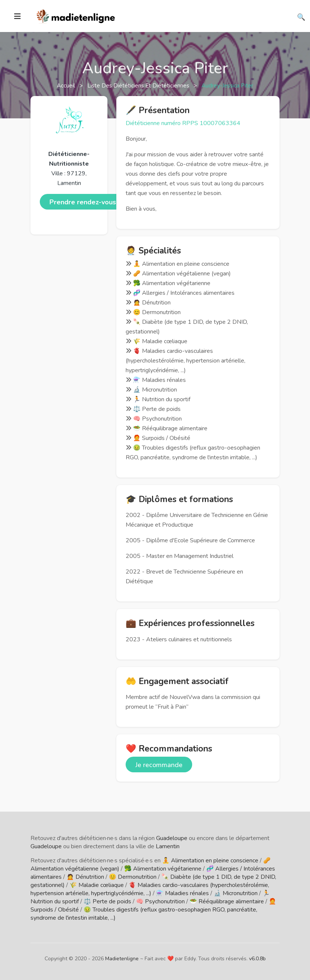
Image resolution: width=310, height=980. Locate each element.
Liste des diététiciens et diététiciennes (139, 86)
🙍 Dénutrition (85, 877)
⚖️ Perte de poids (107, 901)
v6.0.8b (257, 959)
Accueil (67, 86)
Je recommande (159, 765)
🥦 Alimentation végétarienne (163, 869)
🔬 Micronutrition (236, 893)
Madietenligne (122, 959)
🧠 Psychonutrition (160, 901)
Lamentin (168, 846)
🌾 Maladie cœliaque (97, 885)
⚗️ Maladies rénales (183, 893)
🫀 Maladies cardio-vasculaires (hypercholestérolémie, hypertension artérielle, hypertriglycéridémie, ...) (150, 889)
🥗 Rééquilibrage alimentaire (227, 901)
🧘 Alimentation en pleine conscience (210, 861)
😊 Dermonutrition (133, 877)
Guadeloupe (172, 838)
